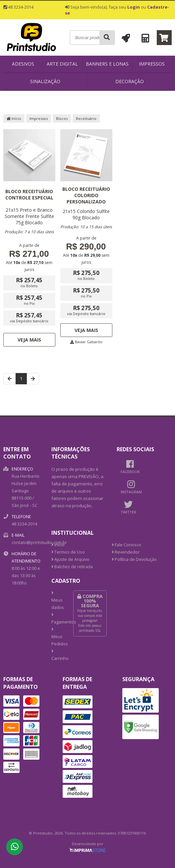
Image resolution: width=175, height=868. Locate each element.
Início (14, 118)
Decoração (130, 81)
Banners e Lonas (107, 64)
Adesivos (23, 64)
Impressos (152, 64)
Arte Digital (62, 64)
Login (134, 7)
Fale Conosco (126, 545)
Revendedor (126, 552)
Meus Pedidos (57, 637)
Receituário (86, 118)
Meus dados (57, 601)
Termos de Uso (68, 552)
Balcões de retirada (72, 567)
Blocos (62, 118)
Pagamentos (57, 619)
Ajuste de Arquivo (70, 559)
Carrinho (57, 655)
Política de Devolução (134, 559)
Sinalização (45, 81)
